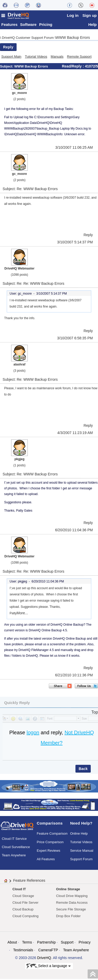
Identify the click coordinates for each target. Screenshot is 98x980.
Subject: (7, 68)
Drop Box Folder (68, 917)
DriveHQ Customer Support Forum (28, 39)
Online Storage (68, 890)
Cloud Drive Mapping (72, 897)
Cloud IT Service (14, 840)
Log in (73, 15)
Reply (8, 48)
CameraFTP (48, 951)
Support (67, 944)
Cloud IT (19, 890)
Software (28, 26)
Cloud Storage (23, 897)
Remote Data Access (72, 904)
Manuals (57, 58)
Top (95, 713)
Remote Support (79, 58)
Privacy (85, 944)
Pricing (46, 26)
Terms (27, 944)
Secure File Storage (71, 911)
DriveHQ (44, 959)
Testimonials (23, 951)
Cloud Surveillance (16, 848)
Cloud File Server (25, 904)
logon (33, 734)
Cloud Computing (25, 917)
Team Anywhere (14, 856)
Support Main (11, 58)
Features (9, 26)
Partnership (46, 944)
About (12, 944)
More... (22, 614)
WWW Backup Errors (73, 39)
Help (92, 26)
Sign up (90, 15)
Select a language (49, 967)
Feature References (29, 882)
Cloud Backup (23, 911)
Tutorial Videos (36, 58)
